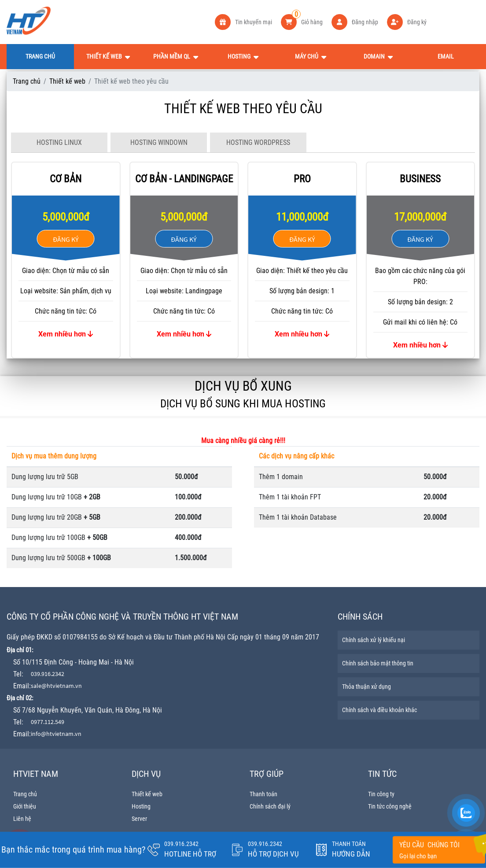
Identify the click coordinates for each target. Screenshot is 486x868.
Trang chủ (27, 81)
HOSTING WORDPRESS (258, 142)
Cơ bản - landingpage (184, 179)
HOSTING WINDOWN (159, 142)
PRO (302, 179)
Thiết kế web (67, 81)
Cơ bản (66, 179)
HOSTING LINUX (59, 142)
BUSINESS (420, 179)
